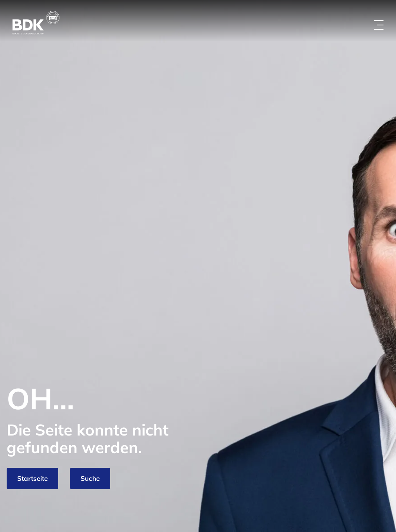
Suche (90, 478)
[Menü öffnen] (379, 25)
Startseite (32, 478)
